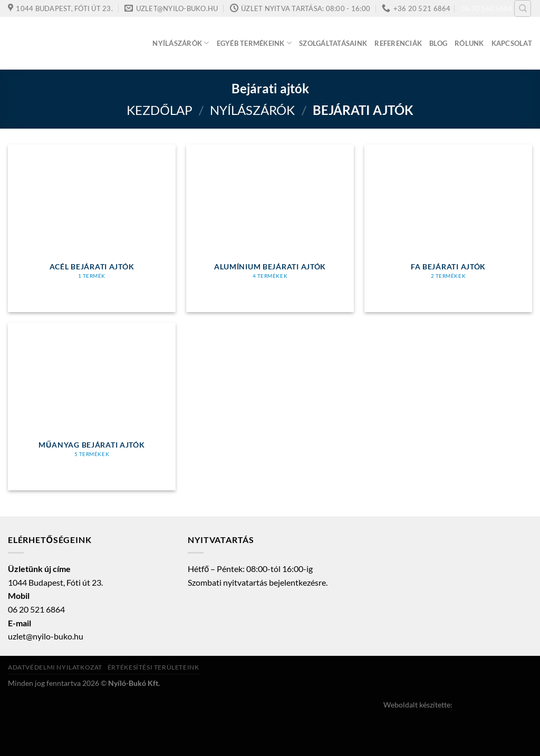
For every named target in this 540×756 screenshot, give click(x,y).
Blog (438, 43)
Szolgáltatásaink (333, 43)
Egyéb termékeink (254, 43)
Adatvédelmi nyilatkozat (55, 667)
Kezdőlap (160, 110)
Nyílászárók (181, 43)
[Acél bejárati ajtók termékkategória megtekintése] (92, 228)
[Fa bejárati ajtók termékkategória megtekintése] (448, 228)
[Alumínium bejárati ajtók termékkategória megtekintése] (270, 228)
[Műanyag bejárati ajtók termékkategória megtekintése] (92, 406)
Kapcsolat (512, 43)
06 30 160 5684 (486, 8)
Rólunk (469, 43)
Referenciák (398, 43)
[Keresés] (523, 8)
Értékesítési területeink (153, 667)
